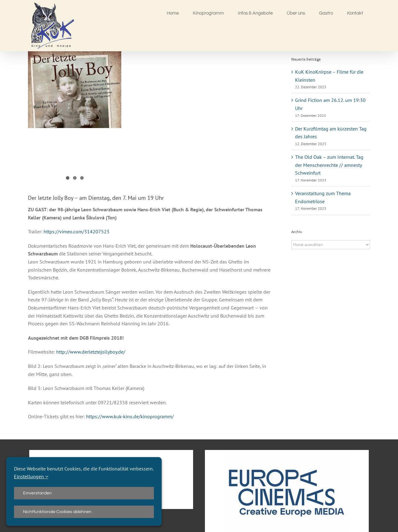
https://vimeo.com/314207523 (76, 232)
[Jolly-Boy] (75, 90)
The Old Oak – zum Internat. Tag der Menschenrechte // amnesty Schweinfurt (329, 165)
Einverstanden (37, 493)
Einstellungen (31, 476)
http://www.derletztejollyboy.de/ (91, 352)
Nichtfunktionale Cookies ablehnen (57, 512)
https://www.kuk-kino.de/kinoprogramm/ (130, 416)
